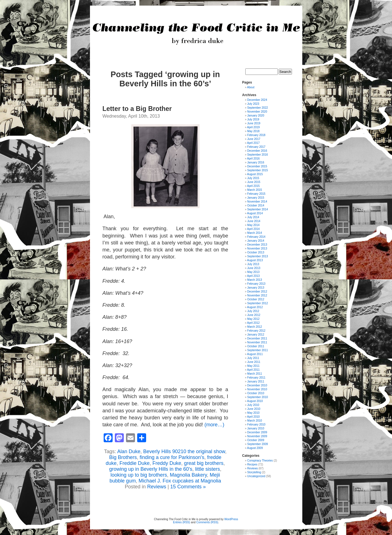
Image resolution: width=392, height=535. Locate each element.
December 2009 (257, 432)
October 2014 (256, 205)
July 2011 (253, 358)
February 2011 (256, 378)
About (251, 87)
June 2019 (254, 123)
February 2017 (256, 147)
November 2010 (257, 389)
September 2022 (258, 108)
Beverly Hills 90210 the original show (184, 451)
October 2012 (256, 299)
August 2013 (255, 260)
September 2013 (258, 256)
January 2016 (256, 162)
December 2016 (257, 151)
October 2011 (256, 346)
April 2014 (253, 229)
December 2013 (257, 245)
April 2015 (253, 186)
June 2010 (254, 409)
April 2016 (253, 159)
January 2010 (256, 428)
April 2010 (253, 417)
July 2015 (253, 178)
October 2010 (256, 393)
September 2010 (258, 397)
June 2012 (254, 315)
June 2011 (254, 362)
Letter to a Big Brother (137, 109)
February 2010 (256, 425)
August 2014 (255, 213)
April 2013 (253, 276)
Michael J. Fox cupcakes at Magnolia (180, 481)
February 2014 (256, 237)
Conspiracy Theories (260, 461)
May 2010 (253, 413)
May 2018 (253, 131)
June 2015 (254, 182)
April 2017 (253, 143)
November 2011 (257, 342)
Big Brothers (123, 457)
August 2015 (255, 174)
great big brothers (204, 463)
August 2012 (255, 307)
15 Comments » (188, 487)
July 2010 (253, 405)
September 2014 (258, 209)
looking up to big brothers (139, 475)
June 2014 (254, 221)
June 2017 (254, 139)
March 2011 (255, 374)
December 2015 (257, 166)
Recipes (252, 464)
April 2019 (253, 127)
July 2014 (253, 217)
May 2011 (253, 366)
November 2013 (257, 249)
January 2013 (256, 288)
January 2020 (256, 116)
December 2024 (257, 100)
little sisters (207, 469)
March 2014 (255, 233)
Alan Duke (129, 451)
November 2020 (257, 112)
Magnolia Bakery (188, 475)
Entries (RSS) (181, 522)
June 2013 (254, 268)
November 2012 (257, 295)
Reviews (157, 487)
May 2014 (253, 225)
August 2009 (255, 448)
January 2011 (256, 381)
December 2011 (257, 338)
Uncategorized (256, 476)
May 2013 (253, 272)
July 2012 (253, 311)
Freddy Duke (167, 463)
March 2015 (255, 190)
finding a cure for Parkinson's (172, 457)
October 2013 (256, 252)
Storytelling (254, 472)
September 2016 (258, 155)
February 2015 (256, 194)
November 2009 (257, 436)
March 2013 (255, 280)
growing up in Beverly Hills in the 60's (151, 469)
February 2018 (256, 135)
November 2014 (257, 202)
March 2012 (255, 327)
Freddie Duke (134, 463)
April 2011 (253, 370)
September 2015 (258, 170)
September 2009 (258, 444)
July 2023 (253, 104)
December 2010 (257, 385)
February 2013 (256, 284)
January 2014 (256, 241)
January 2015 (256, 198)
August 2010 (255, 401)
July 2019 (253, 119)
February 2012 (256, 331)
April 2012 (253, 323)
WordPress (231, 519)
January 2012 (256, 335)
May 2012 (253, 319)
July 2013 (253, 264)
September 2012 (258, 303)
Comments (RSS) (207, 522)
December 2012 (257, 292)
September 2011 (258, 350)
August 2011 (255, 354)
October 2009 (256, 440)
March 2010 (255, 421)
